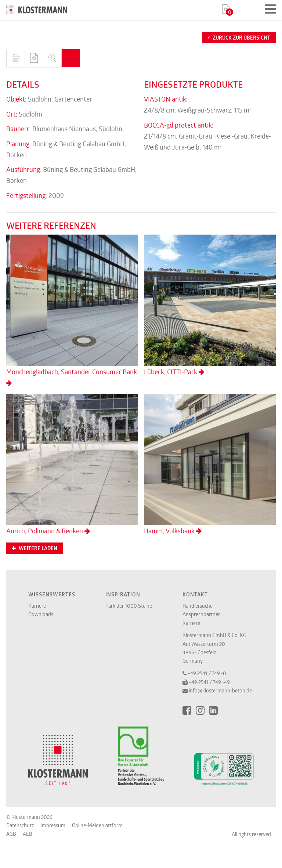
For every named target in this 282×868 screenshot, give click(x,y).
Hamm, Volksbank (210, 464)
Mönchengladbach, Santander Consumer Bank (72, 310)
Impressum (53, 825)
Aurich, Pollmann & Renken (72, 464)
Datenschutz (20, 825)
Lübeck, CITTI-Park (210, 305)
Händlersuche (198, 606)
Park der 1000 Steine (129, 606)
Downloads (41, 614)
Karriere (37, 606)
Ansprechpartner (201, 614)
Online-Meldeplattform (97, 825)
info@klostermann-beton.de (220, 690)
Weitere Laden (35, 548)
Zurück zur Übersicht (239, 38)
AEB (28, 834)
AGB (11, 834)
